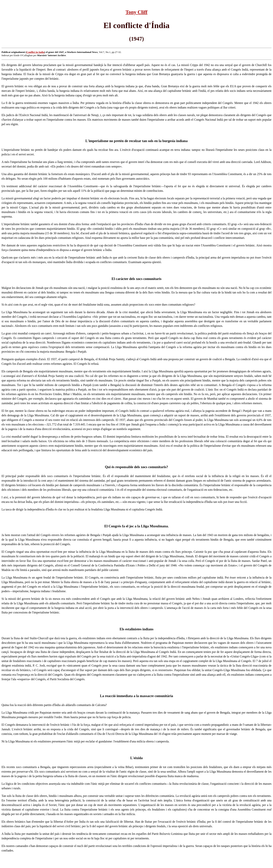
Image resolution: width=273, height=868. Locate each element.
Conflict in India (35, 52)
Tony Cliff (136, 12)
